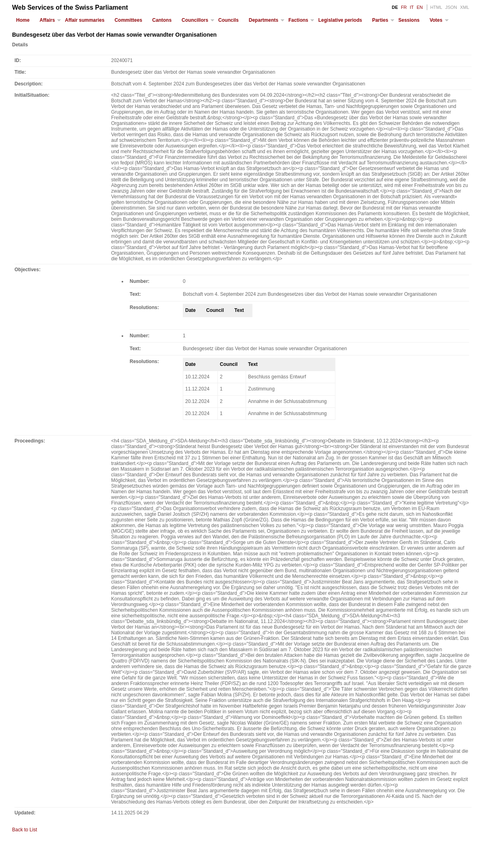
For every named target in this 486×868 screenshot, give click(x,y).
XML (464, 7)
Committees (128, 20)
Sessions (409, 20)
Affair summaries (85, 20)
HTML (436, 7)
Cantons (162, 20)
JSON (451, 7)
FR (404, 7)
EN (420, 7)
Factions (298, 20)
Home (23, 20)
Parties (380, 20)
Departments (264, 20)
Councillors (195, 20)
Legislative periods (340, 20)
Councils (229, 20)
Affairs (47, 20)
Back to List (25, 830)
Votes (436, 20)
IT (412, 7)
